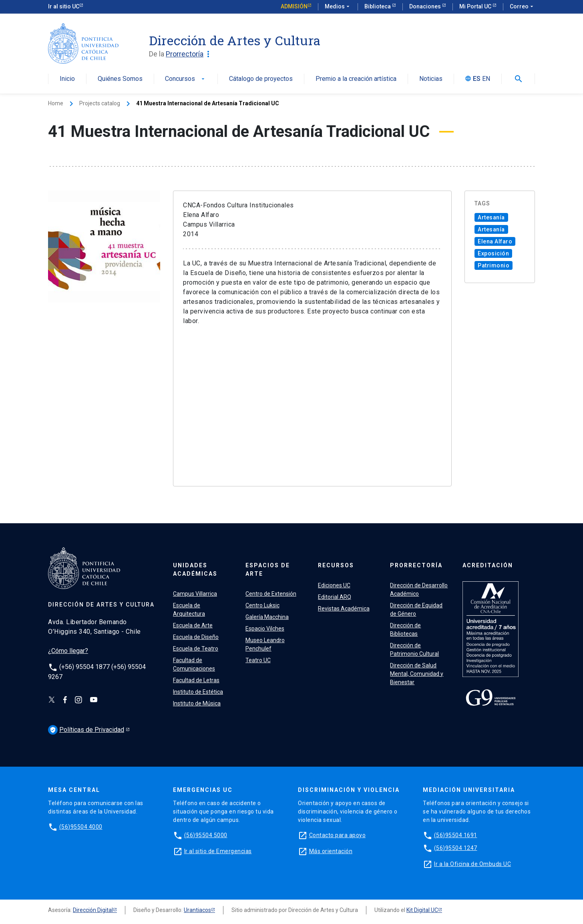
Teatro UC (258, 660)
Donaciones (426, 6)
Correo (522, 7)
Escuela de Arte (193, 625)
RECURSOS (336, 565)
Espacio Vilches (265, 629)
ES (477, 79)
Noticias (431, 79)
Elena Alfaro (495, 241)
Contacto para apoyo (338, 835)
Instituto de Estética (198, 692)
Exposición (493, 253)
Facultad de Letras (196, 680)
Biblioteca (378, 6)
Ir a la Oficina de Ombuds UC (472, 864)
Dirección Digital (93, 910)
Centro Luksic (262, 605)
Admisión (294, 6)
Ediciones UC (334, 585)
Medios (338, 7)
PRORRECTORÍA (416, 565)
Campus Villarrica (195, 594)
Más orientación (331, 851)
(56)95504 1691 (456, 835)
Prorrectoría (189, 54)
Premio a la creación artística (356, 79)
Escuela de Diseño (196, 637)
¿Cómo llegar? (68, 651)
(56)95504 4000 (81, 827)
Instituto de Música (197, 703)
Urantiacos (197, 910)
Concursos (186, 79)
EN (486, 79)
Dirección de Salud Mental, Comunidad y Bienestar (417, 674)
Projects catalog (100, 103)
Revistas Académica (344, 609)
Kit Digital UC (422, 910)
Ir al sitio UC (64, 6)
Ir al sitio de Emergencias (218, 851)
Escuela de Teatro (196, 649)
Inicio (67, 79)
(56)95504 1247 (456, 848)
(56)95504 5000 (206, 835)
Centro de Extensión (271, 594)
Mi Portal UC (476, 6)
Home (56, 103)
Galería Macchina (267, 617)
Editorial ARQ (335, 597)
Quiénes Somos (120, 79)
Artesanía (491, 217)
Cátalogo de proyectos (261, 79)
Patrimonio (494, 265)
